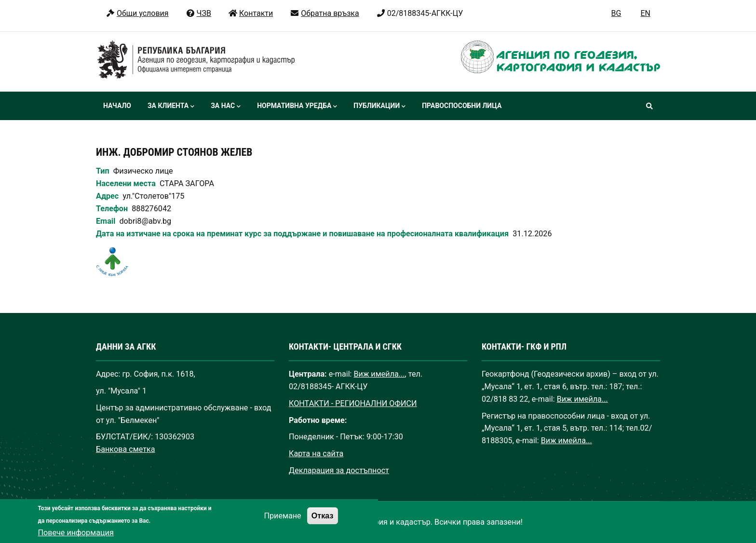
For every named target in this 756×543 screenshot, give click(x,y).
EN (645, 13)
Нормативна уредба (297, 107)
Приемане (282, 524)
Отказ (323, 524)
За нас (226, 107)
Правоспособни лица (462, 106)
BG (616, 13)
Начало (117, 106)
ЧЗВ (198, 13)
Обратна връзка (324, 13)
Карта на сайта (316, 454)
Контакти (250, 13)
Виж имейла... (379, 374)
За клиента (171, 107)
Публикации (379, 107)
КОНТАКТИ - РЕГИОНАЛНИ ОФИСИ (353, 403)
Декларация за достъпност (339, 470)
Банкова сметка (126, 449)
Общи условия (137, 13)
